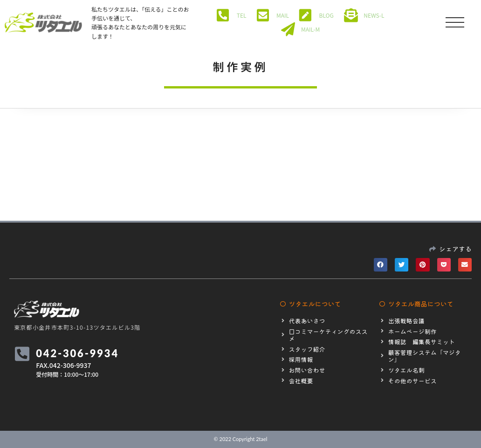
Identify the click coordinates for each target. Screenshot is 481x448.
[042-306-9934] (23, 354)
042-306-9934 (78, 353)
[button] (381, 265)
